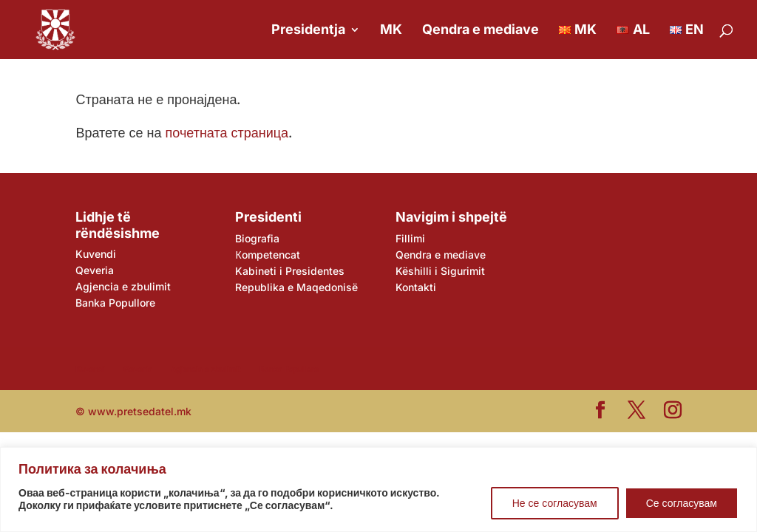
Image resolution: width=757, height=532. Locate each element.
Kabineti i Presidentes (290, 271)
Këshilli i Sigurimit (440, 271)
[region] (378, 490)
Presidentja (308, 31)
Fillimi (410, 238)
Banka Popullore (115, 303)
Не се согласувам (555, 503)
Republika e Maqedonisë (296, 287)
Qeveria (95, 270)
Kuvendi (96, 254)
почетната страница (227, 133)
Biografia (257, 238)
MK (391, 31)
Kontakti (416, 287)
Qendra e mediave (481, 31)
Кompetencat (267, 255)
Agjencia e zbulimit (123, 286)
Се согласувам (682, 503)
